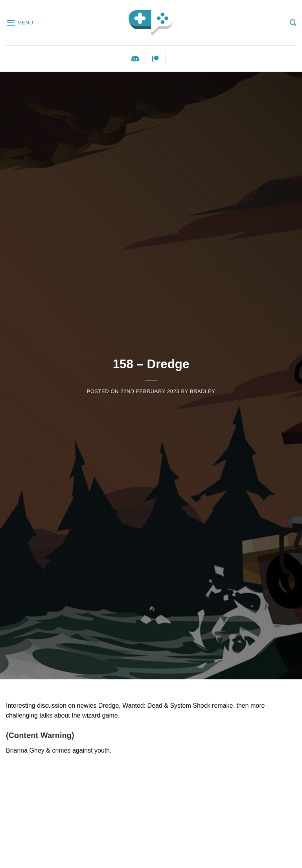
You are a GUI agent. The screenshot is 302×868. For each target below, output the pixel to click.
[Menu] (20, 23)
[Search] (293, 23)
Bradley (203, 391)
